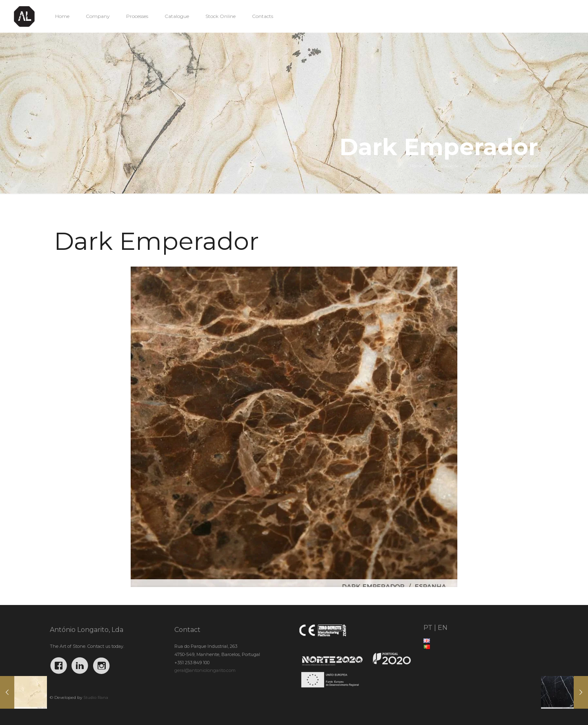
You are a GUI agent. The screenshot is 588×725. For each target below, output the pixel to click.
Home (416, 166)
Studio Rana (96, 697)
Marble (481, 166)
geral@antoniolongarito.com (205, 670)
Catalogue (448, 166)
